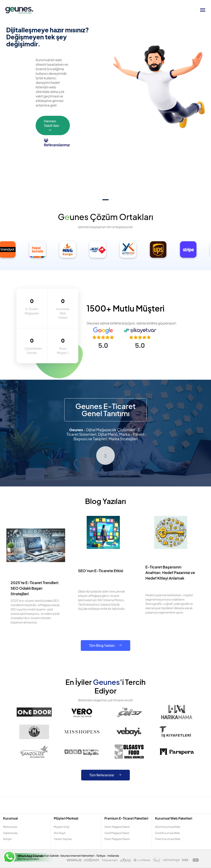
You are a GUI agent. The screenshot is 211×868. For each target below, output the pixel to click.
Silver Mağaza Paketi (117, 827)
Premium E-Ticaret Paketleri (126, 818)
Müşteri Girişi (62, 827)
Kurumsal (10, 818)
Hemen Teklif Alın (52, 125)
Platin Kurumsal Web (168, 839)
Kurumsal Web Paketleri (173, 818)
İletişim (8, 839)
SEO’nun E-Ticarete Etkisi (100, 571)
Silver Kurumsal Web (168, 827)
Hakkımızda (10, 833)
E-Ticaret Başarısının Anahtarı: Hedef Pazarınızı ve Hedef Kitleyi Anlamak (170, 572)
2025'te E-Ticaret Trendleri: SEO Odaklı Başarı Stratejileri (35, 588)
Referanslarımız (57, 143)
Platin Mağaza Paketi (117, 839)
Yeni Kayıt (60, 833)
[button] (99, 200)
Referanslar (10, 827)
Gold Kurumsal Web (167, 833)
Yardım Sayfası (63, 839)
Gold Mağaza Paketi (117, 833)
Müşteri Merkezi (66, 818)
